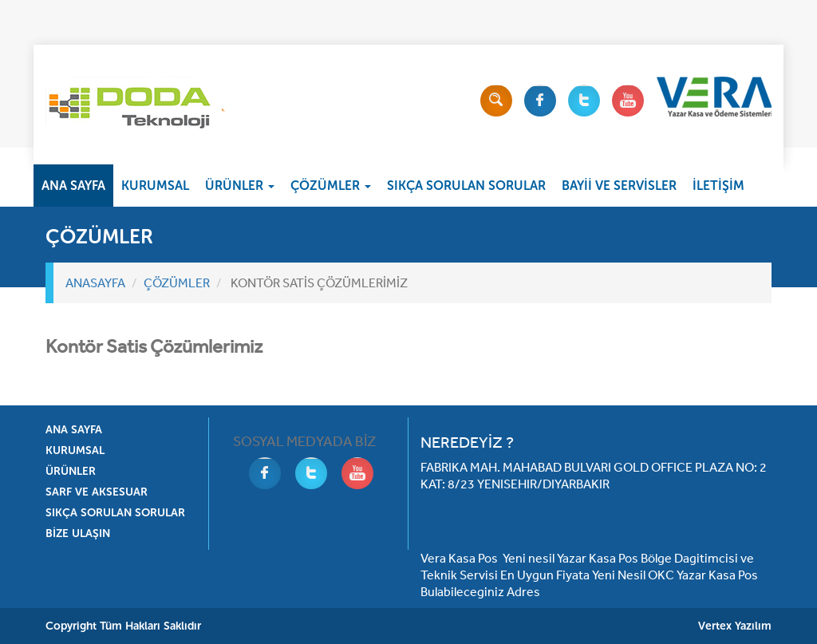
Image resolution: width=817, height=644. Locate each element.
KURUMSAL (155, 186)
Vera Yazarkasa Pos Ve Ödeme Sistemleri (714, 97)
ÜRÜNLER (71, 471)
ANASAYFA (95, 282)
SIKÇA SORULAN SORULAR (466, 186)
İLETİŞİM (718, 186)
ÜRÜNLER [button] (240, 186)
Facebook (540, 101)
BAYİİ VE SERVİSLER (619, 186)
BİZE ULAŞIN (78, 533)
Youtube (628, 101)
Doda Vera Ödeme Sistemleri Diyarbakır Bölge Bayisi (135, 109)
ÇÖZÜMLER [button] (331, 186)
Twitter (584, 101)
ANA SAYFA (73, 186)
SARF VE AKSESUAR (97, 492)
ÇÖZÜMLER (177, 282)
